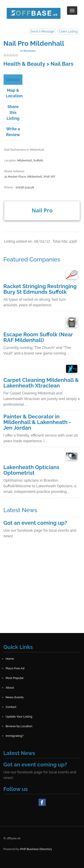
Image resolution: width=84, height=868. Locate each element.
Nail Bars (62, 64)
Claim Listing (68, 31)
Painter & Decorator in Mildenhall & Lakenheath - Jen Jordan (37, 422)
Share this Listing (13, 112)
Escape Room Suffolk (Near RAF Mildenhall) (38, 337)
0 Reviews (28, 51)
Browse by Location (19, 726)
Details (13, 79)
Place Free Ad (15, 668)
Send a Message (42, 31)
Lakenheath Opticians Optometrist (31, 470)
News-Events (15, 697)
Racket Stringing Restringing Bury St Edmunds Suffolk (40, 289)
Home (10, 659)
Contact (11, 707)
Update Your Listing (19, 717)
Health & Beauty (24, 64)
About (10, 688)
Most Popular (15, 678)
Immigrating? (15, 736)
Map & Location (14, 93)
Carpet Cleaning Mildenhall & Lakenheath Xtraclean (41, 383)
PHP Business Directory (36, 849)
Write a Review (13, 132)
